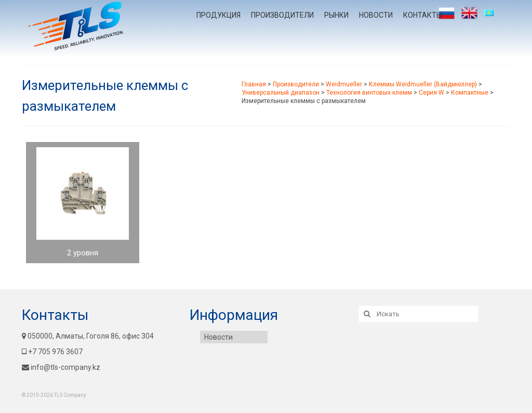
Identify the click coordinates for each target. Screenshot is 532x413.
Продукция (218, 15)
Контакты (423, 15)
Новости (376, 15)
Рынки (336, 15)
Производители (282, 15)
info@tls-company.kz (61, 367)
